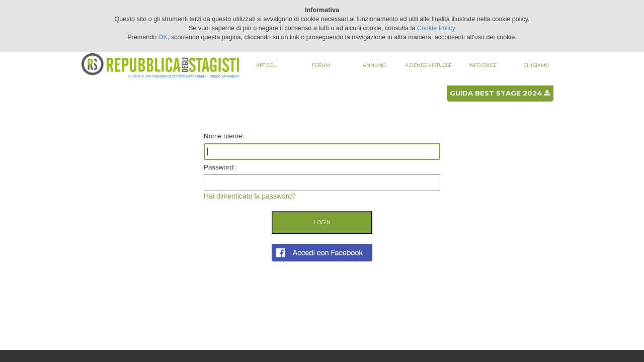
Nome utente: (224, 136)
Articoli (267, 65)
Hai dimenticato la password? (250, 196)
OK (163, 37)
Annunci (375, 65)
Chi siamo (536, 65)
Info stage (482, 65)
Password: (219, 167)
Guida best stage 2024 (500, 93)
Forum (321, 65)
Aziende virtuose (428, 65)
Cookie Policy (436, 28)
